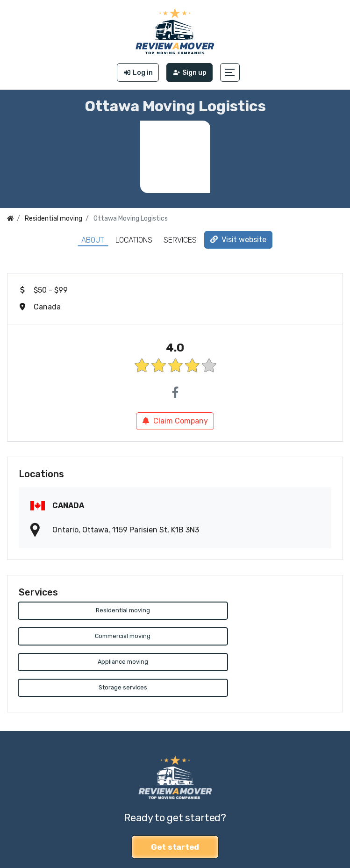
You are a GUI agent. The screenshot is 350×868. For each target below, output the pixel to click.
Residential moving (95, 611)
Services (180, 240)
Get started (175, 796)
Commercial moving (255, 611)
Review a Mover (34, 840)
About (93, 240)
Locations (134, 240)
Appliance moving (95, 637)
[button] (230, 72)
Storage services (255, 637)
